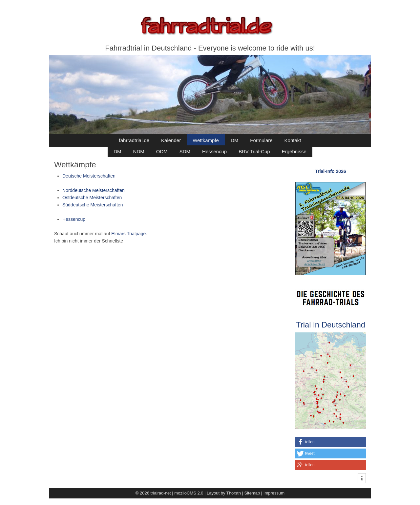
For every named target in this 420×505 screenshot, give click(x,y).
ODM (162, 151)
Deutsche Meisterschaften (89, 176)
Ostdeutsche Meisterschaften (92, 198)
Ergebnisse (294, 151)
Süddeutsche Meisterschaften (93, 205)
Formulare (261, 140)
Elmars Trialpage (128, 234)
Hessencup (214, 151)
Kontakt (293, 140)
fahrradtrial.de (134, 140)
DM (234, 140)
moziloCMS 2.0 (189, 493)
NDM (139, 151)
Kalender (171, 140)
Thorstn (234, 493)
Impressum (274, 493)
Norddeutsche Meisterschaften (94, 190)
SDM (185, 151)
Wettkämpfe (206, 140)
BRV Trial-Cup (254, 151)
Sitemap (252, 493)
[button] (331, 442)
